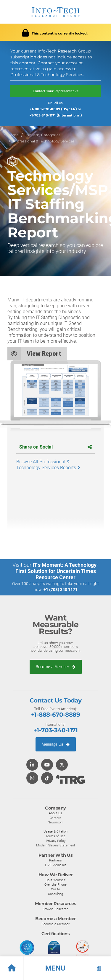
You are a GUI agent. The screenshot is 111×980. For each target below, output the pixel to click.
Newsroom (56, 822)
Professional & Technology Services (44, 141)
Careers (55, 818)
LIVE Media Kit (55, 865)
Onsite (55, 889)
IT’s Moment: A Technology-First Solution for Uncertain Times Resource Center (57, 571)
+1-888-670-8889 (55, 715)
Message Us (56, 744)
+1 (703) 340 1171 (61, 590)
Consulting (55, 894)
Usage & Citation (55, 831)
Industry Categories (43, 135)
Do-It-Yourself (55, 880)
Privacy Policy (56, 841)
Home (13, 135)
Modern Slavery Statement (56, 845)
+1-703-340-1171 (55, 730)
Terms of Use (55, 836)
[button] (55, 968)
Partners (55, 860)
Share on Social (55, 447)
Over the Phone (55, 884)
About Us (55, 813)
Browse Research (55, 909)
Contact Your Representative (56, 91)
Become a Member (56, 667)
